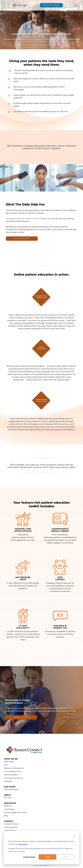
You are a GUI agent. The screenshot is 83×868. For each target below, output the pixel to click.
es (49, 866)
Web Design (9, 762)
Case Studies (9, 809)
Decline (66, 857)
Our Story (8, 798)
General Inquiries (11, 827)
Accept (47, 857)
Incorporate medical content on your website (26, 219)
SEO (6, 765)
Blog (6, 816)
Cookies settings (29, 857)
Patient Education (11, 775)
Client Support (10, 830)
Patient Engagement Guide (15, 812)
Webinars (8, 806)
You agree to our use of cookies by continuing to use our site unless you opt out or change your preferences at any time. (41, 850)
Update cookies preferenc (41, 866)
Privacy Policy (23, 844)
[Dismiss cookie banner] (74, 837)
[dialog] (41, 848)
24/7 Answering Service (13, 778)
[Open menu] (76, 5)
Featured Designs (11, 789)
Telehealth (8, 781)
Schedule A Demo (11, 824)
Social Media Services (13, 771)
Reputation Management (14, 768)
